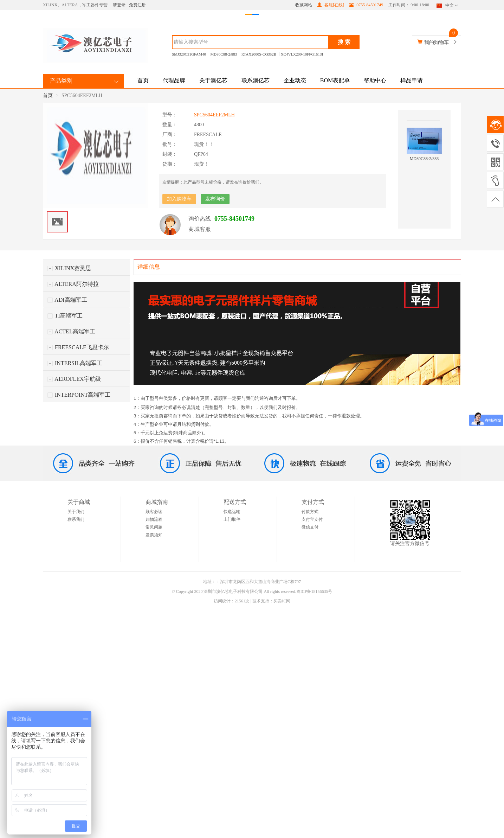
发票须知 (154, 535)
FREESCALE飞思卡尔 (78, 347)
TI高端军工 (65, 316)
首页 (143, 80)
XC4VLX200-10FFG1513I (302, 54)
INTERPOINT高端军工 (79, 395)
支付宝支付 (312, 519)
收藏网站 (304, 5)
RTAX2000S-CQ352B (259, 54)
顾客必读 (154, 512)
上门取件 (232, 519)
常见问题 (154, 527)
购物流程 (154, 519)
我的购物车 (437, 42)
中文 (448, 5)
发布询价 (215, 199)
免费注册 (137, 5)
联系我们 (76, 519)
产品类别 (61, 81)
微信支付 (310, 527)
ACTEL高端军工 (71, 331)
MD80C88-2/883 (224, 54)
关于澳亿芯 (213, 80)
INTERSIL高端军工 (75, 363)
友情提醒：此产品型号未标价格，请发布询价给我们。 (213, 182)
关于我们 (76, 512)
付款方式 (310, 512)
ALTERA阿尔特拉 (73, 284)
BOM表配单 (335, 80)
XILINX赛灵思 (69, 268)
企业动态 (295, 80)
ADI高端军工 (67, 300)
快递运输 (232, 512)
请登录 (119, 5)
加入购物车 (179, 199)
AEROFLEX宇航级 (74, 379)
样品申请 (412, 80)
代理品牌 (174, 80)
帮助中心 (375, 80)
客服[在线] (331, 5)
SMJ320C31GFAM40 (189, 54)
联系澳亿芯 (256, 80)
